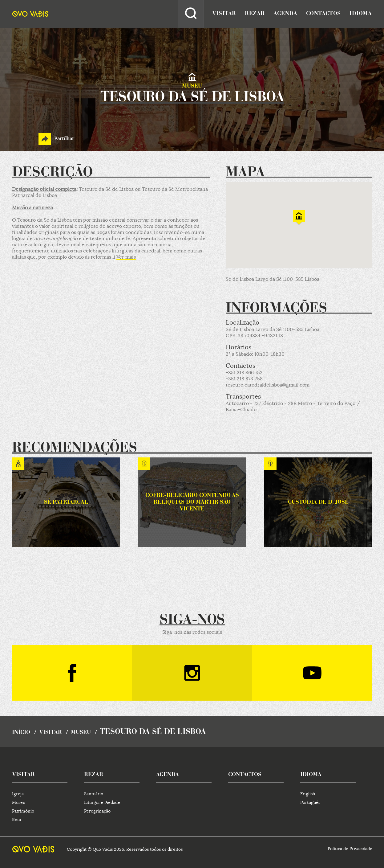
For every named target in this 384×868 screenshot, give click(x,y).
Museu (81, 733)
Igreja (18, 794)
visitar (224, 14)
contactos (323, 14)
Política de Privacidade (350, 849)
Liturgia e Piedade (102, 802)
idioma (361, 14)
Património (23, 811)
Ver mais (126, 257)
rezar (255, 14)
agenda (285, 14)
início (21, 733)
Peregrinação (97, 811)
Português (310, 802)
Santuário (94, 794)
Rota (16, 820)
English (308, 794)
